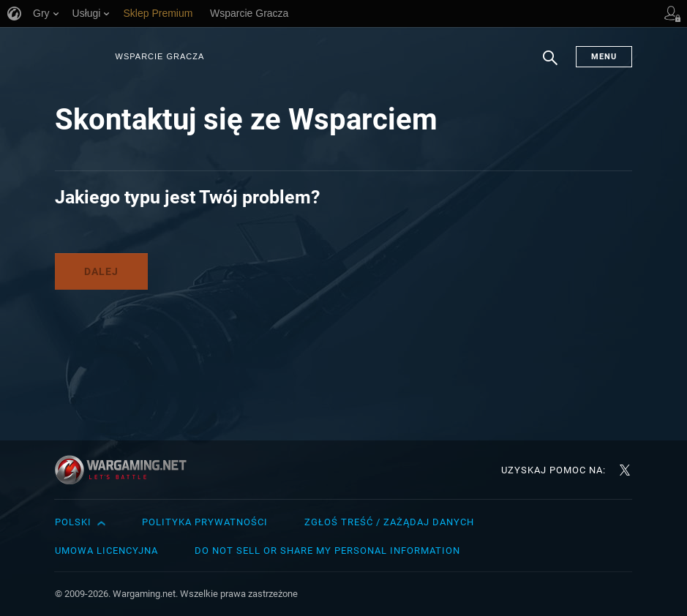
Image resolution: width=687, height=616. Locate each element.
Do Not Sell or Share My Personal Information (327, 551)
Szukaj (550, 65)
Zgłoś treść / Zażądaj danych (389, 522)
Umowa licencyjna (106, 551)
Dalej (101, 271)
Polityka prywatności (205, 522)
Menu (604, 57)
